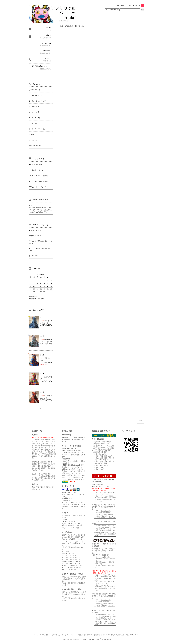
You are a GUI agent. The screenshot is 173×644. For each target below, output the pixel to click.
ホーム (36, 635)
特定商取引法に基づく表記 (120, 635)
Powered (96, 639)
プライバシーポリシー (69, 635)
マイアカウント (122, 5)
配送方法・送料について (102, 635)
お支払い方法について (85, 635)
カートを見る (138, 5)
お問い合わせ (56, 635)
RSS (131, 635)
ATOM (137, 635)
